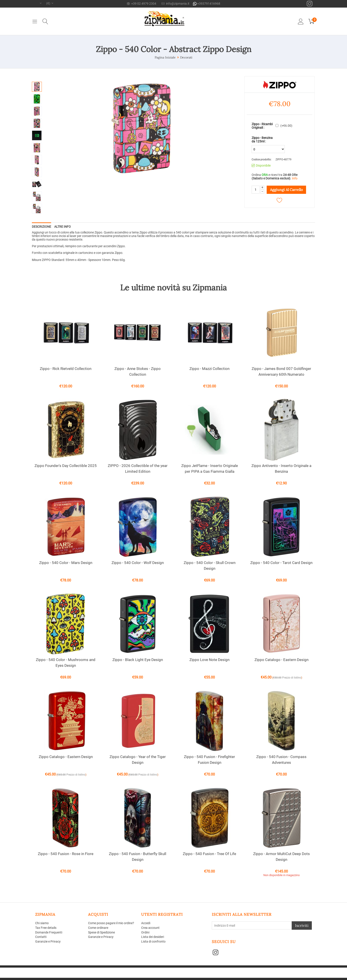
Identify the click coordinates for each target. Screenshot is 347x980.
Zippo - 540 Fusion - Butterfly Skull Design (138, 857)
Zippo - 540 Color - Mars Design (66, 563)
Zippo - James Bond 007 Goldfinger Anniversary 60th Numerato (281, 371)
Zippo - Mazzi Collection (209, 369)
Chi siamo (42, 923)
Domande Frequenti (49, 932)
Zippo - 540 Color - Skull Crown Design (210, 566)
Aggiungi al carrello (286, 190)
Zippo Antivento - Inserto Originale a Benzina (281, 469)
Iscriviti (302, 926)
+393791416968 (207, 4)
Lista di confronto (153, 941)
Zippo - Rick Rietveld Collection (66, 369)
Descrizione (41, 227)
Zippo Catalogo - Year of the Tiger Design (138, 760)
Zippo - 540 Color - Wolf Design (138, 563)
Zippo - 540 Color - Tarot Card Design (281, 563)
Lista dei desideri (153, 937)
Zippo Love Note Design (209, 660)
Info (295, 178)
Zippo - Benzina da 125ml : (262, 140)
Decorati (186, 57)
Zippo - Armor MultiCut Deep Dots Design (281, 857)
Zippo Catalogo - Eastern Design (281, 660)
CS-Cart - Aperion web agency (100, 969)
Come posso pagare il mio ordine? (111, 923)
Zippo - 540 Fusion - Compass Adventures (281, 760)
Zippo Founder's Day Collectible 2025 (66, 466)
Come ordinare (98, 928)
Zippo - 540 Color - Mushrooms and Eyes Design (66, 663)
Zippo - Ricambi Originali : (262, 126)
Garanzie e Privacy (48, 941)
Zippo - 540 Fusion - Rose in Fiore (66, 854)
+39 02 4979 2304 (142, 4)
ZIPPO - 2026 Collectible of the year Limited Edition (138, 469)
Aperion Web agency (70, 973)
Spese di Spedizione (101, 932)
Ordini (145, 932)
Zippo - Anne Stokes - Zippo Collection (138, 371)
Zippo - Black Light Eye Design (138, 660)
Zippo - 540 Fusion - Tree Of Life (209, 854)
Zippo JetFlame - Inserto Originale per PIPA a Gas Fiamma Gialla (210, 469)
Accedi (146, 923)
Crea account (150, 928)
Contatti (41, 937)
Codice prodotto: (262, 159)
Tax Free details (46, 928)
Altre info (63, 227)
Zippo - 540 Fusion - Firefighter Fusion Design (209, 760)
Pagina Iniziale (165, 57)
